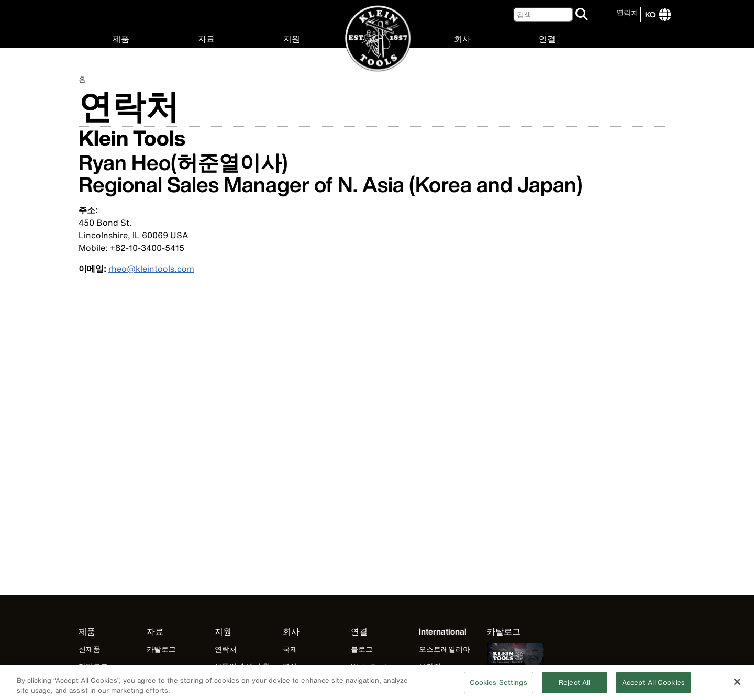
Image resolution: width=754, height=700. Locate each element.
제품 (121, 38)
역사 (290, 666)
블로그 (362, 649)
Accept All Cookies (653, 686)
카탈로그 (93, 666)
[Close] (737, 685)
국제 (290, 649)
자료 (206, 38)
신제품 (90, 649)
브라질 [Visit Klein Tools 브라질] (430, 666)
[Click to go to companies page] (650, 14)
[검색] (543, 14)
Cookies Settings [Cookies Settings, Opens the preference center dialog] (498, 686)
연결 (547, 38)
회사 (462, 38)
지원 (292, 38)
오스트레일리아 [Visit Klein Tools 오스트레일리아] (445, 649)
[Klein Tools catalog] (515, 632)
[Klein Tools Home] (377, 39)
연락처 (627, 12)
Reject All (574, 686)
